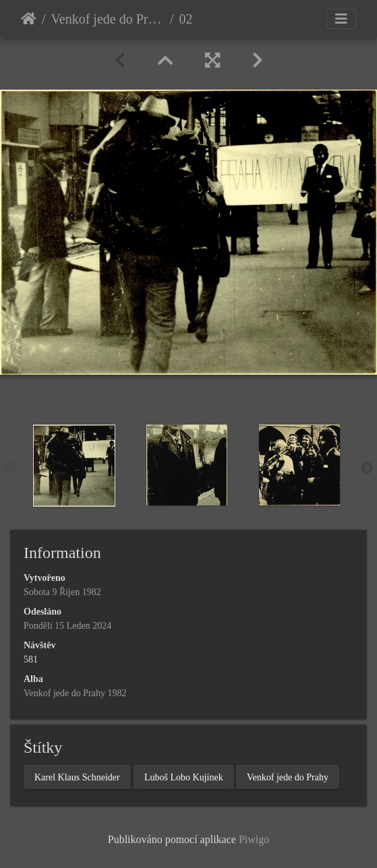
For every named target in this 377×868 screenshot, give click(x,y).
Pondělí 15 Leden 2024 (67, 626)
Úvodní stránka (29, 19)
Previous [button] (10, 468)
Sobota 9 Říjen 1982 (62, 592)
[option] (77, 466)
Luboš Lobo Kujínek (184, 777)
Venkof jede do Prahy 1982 (108, 19)
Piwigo (254, 839)
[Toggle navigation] (341, 19)
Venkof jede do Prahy (288, 777)
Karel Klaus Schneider (77, 777)
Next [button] (367, 468)
